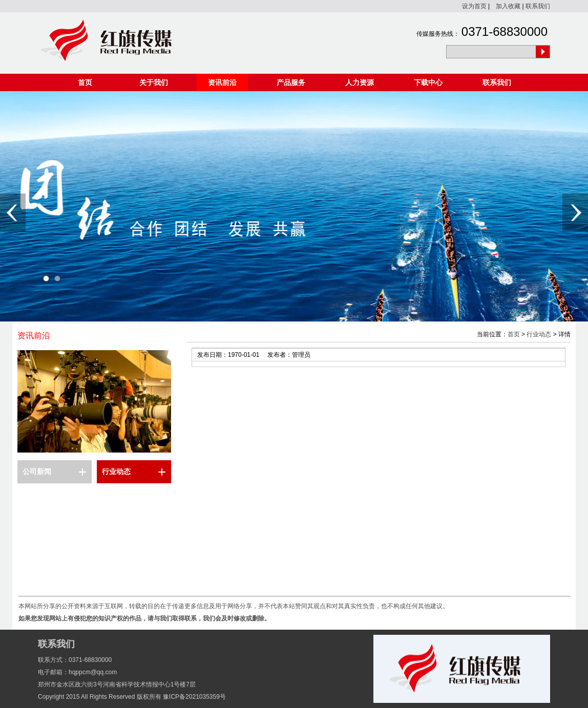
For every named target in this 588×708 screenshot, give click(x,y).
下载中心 (428, 82)
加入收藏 (508, 6)
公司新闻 (37, 471)
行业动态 (116, 471)
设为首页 (474, 6)
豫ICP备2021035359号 (194, 697)
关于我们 (154, 82)
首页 (85, 82)
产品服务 (291, 82)
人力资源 (360, 82)
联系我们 (538, 6)
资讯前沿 (222, 82)
